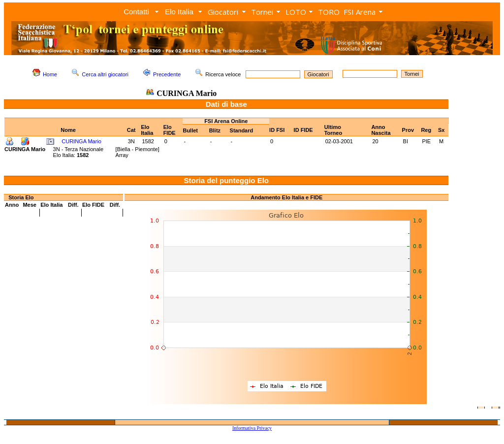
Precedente (167, 74)
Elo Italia (179, 12)
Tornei (262, 12)
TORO (329, 12)
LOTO (296, 12)
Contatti (136, 12)
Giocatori (223, 12)
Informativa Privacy (252, 428)
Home (50, 74)
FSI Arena (360, 12)
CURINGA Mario (81, 141)
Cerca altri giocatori (105, 74)
